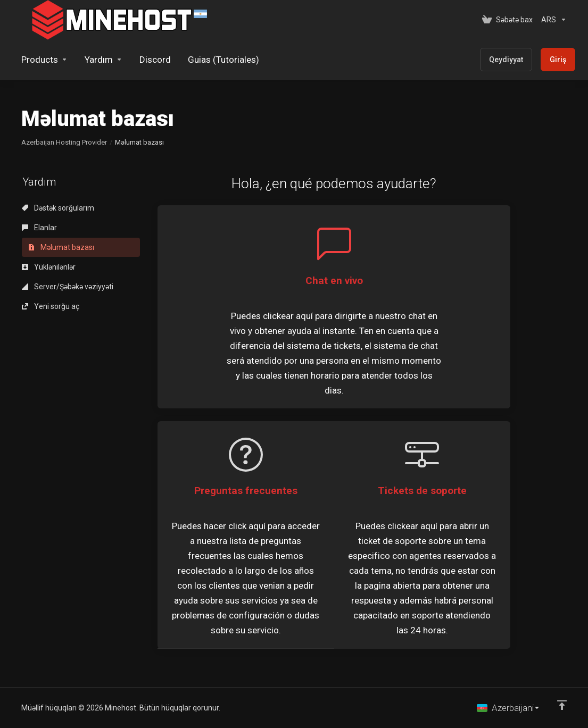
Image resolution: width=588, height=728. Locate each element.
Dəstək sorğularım (58, 208)
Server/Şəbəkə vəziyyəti (68, 287)
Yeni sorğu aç (51, 306)
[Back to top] (562, 705)
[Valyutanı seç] (552, 20)
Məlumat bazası (61, 247)
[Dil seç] (508, 708)
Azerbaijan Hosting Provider (64, 142)
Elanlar (39, 228)
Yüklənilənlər (49, 267)
